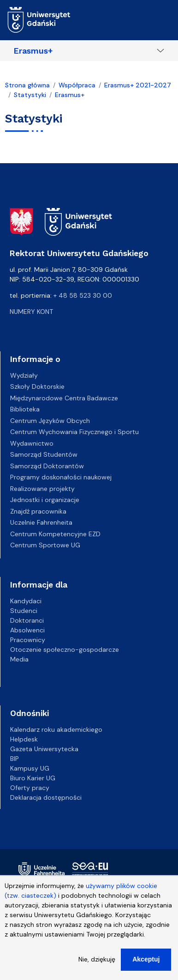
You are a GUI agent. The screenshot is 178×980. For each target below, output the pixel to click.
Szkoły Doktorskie (37, 386)
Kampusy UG (30, 768)
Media (19, 659)
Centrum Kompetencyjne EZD (55, 534)
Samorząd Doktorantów (47, 466)
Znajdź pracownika (38, 511)
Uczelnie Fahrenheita (41, 522)
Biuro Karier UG (33, 778)
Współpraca (77, 85)
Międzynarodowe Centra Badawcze (64, 398)
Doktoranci (27, 620)
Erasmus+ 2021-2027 (138, 85)
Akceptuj (146, 965)
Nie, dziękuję (97, 965)
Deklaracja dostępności (46, 797)
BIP (15, 759)
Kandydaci (26, 601)
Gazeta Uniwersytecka (44, 749)
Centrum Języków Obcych (50, 421)
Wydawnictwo (32, 443)
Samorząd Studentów (44, 454)
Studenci (24, 611)
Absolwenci (27, 630)
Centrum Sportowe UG (45, 545)
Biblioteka (25, 409)
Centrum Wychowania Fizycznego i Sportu (74, 432)
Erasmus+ (33, 51)
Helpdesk (24, 739)
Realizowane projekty (42, 489)
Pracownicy (28, 640)
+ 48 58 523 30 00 (83, 295)
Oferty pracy (30, 788)
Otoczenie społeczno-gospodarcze (65, 649)
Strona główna (27, 85)
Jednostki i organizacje (45, 500)
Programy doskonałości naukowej (61, 477)
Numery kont (31, 312)
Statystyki (30, 95)
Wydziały (24, 375)
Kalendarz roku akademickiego (56, 729)
